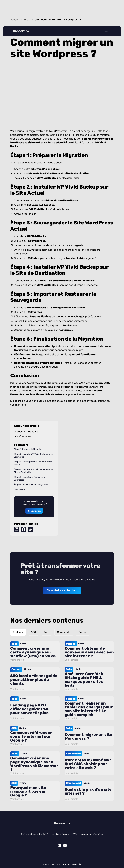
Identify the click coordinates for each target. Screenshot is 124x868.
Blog (27, 20)
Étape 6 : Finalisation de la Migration (31, 484)
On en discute (34, 511)
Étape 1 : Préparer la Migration (28, 449)
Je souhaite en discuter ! (62, 590)
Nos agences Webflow (92, 834)
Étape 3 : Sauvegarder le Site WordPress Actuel (33, 463)
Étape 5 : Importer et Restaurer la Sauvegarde (30, 478)
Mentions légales (60, 834)
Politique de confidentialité (35, 834)
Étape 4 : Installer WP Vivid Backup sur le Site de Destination (33, 471)
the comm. (21, 31)
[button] (106, 31)
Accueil (15, 20)
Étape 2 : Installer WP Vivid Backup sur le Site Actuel (33, 455)
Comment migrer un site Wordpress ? (58, 20)
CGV (75, 834)
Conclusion (19, 489)
